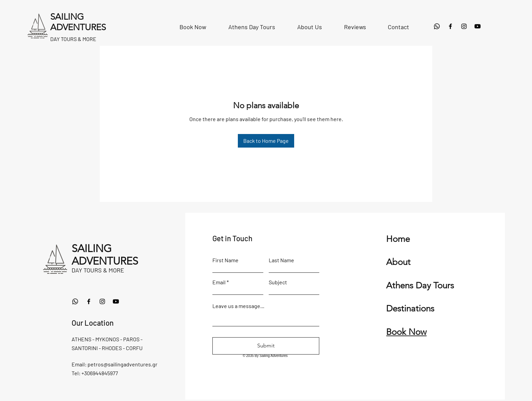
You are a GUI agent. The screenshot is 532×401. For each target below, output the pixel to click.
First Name (225, 260)
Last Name (281, 260)
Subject (278, 282)
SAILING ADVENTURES (105, 255)
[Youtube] (478, 26)
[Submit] (266, 346)
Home (398, 239)
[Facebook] (450, 26)
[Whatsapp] (437, 26)
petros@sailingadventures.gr (122, 364)
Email (219, 282)
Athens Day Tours (420, 285)
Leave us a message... (238, 306)
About (398, 262)
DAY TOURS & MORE (98, 270)
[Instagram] (464, 26)
